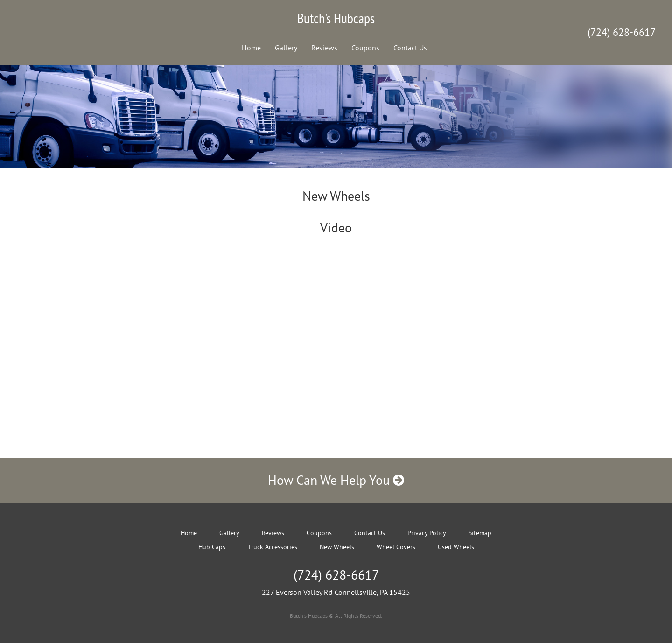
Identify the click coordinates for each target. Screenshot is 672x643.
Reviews (324, 48)
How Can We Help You (336, 480)
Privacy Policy (427, 533)
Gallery (286, 48)
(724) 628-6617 (622, 32)
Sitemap (480, 533)
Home (251, 48)
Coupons (365, 48)
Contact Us (410, 48)
